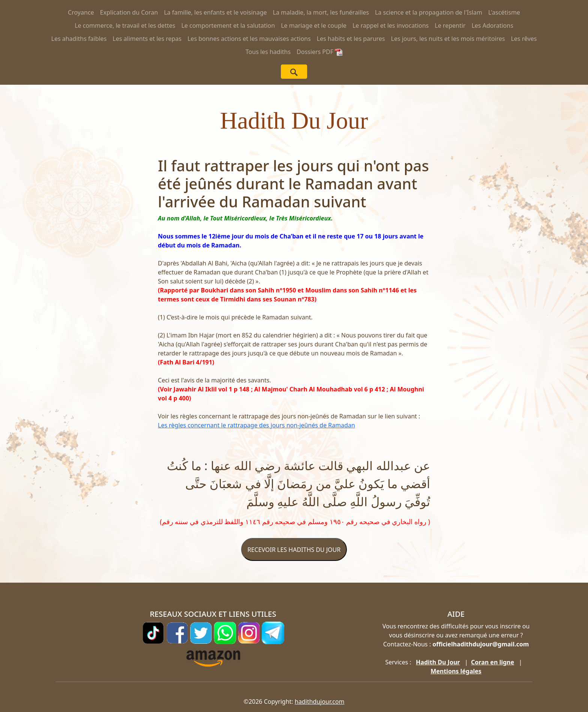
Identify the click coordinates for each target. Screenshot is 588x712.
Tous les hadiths (268, 52)
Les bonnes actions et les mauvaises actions (249, 39)
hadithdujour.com (320, 702)
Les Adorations (492, 25)
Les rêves (524, 39)
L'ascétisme (504, 12)
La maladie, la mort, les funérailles (321, 12)
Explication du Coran (129, 12)
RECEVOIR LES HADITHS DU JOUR (294, 550)
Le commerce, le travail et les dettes (125, 25)
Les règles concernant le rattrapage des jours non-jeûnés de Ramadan (256, 425)
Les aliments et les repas (147, 39)
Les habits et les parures (351, 39)
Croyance (81, 12)
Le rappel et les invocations (391, 25)
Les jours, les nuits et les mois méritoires (448, 39)
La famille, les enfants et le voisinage (215, 12)
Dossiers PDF (319, 52)
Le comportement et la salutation (228, 25)
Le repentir (450, 25)
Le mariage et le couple (314, 25)
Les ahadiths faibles (79, 39)
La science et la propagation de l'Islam (429, 12)
